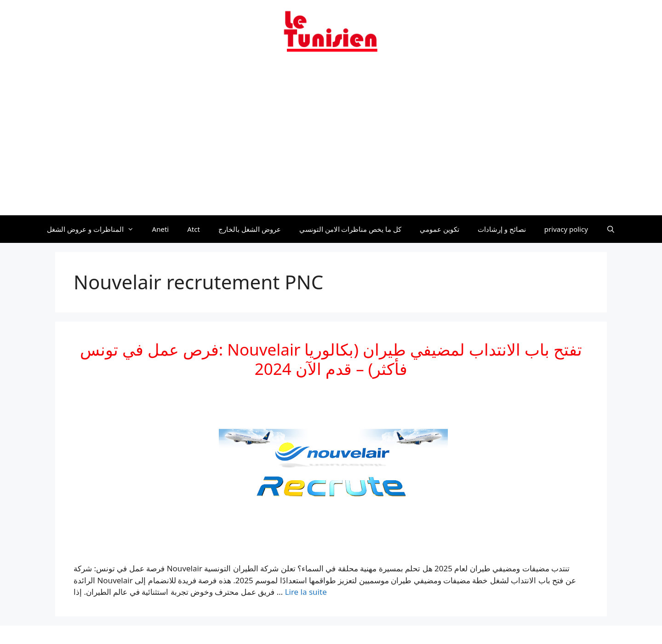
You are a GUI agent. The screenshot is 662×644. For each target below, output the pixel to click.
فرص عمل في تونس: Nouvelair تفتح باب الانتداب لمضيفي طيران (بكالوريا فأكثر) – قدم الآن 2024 (331, 359)
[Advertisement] (331, 139)
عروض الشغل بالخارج (250, 229)
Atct (194, 229)
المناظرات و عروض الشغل (95, 229)
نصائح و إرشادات (502, 229)
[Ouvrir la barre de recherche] (611, 229)
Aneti (161, 229)
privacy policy (566, 229)
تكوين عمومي (439, 229)
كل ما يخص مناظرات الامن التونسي (351, 229)
